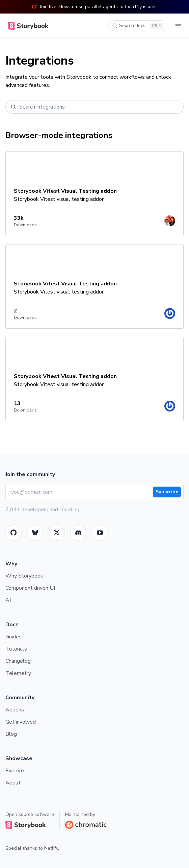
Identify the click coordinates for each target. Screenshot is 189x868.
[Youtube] (100, 533)
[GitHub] (13, 533)
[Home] (27, 26)
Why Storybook (24, 576)
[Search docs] (138, 26)
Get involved (21, 722)
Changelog (18, 661)
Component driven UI (30, 588)
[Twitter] (57, 533)
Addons (15, 710)
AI (8, 600)
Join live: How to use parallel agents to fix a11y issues (94, 7)
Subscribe (167, 492)
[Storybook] (78, 533)
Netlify (51, 848)
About (13, 783)
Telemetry (18, 673)
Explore (15, 771)
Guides (13, 637)
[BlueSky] (35, 533)
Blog (11, 734)
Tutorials (16, 649)
